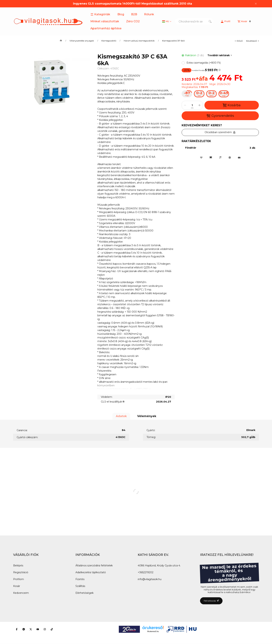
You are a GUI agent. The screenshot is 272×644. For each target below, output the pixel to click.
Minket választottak (105, 21)
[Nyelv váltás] (167, 21)
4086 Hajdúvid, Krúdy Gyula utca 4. (159, 565)
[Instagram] (45, 629)
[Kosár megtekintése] (245, 21)
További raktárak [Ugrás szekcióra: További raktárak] (220, 55)
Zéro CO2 (133, 21)
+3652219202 (146, 572)
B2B (134, 14)
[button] (100, 14)
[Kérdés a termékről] (230, 158)
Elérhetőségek (84, 593)
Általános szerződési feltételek (94, 565)
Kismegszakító (109, 41)
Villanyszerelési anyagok (82, 41)
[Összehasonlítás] (220, 158)
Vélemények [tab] (147, 416)
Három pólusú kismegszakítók (139, 41)
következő (253, 41)
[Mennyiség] (192, 105)
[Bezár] (256, 4)
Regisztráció (21, 572)
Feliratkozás (211, 601)
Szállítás (80, 586)
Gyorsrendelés (220, 116)
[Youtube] (38, 629)
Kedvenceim (21, 593)
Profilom (19, 579)
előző (239, 41)
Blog (121, 14)
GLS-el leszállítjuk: (113, 402)
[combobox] (194, 21)
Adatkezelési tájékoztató (91, 572)
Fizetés (80, 579)
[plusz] (199, 105)
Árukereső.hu (153, 631)
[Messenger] (24, 629)
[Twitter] (31, 629)
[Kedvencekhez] (201, 158)
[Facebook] (17, 629)
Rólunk (149, 14)
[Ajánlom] (211, 158)
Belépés (18, 565)
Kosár (17, 586)
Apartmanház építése (106, 28)
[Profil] (225, 21)
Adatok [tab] (121, 416)
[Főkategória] (61, 41)
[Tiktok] (52, 629)
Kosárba (232, 105)
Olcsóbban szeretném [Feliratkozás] (220, 132)
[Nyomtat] (239, 158)
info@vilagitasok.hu (150, 579)
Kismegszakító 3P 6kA (173, 41)
